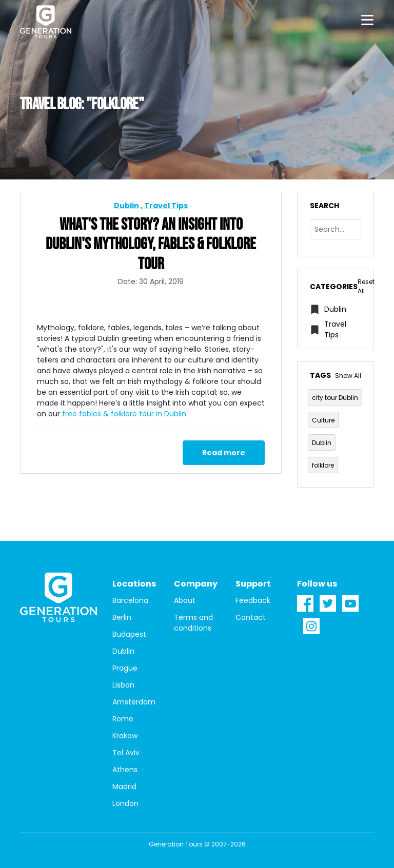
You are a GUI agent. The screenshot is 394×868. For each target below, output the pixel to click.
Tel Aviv (126, 753)
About (185, 600)
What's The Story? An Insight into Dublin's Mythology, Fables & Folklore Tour (151, 245)
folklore (323, 465)
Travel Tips (166, 206)
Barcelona (130, 600)
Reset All (366, 286)
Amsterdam (134, 702)
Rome (123, 719)
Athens (125, 770)
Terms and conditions (193, 623)
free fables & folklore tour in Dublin (124, 414)
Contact (251, 617)
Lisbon (123, 685)
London (125, 803)
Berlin (122, 617)
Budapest (129, 634)
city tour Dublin (335, 398)
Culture (323, 420)
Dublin (126, 206)
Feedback (253, 600)
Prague (125, 668)
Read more (224, 453)
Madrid (124, 786)
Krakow (125, 736)
